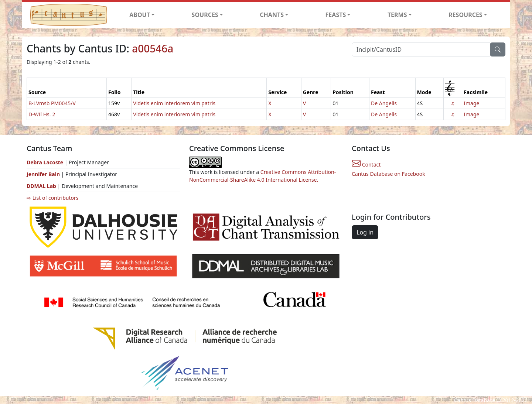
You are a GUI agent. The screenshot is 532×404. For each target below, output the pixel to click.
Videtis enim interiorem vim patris (174, 103)
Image (471, 103)
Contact (366, 165)
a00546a (153, 48)
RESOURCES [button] (465, 15)
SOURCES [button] (205, 15)
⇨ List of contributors (52, 198)
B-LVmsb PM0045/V (52, 103)
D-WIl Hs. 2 (42, 114)
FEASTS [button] (336, 15)
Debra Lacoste (45, 162)
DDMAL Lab (41, 186)
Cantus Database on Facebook (388, 174)
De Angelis (384, 103)
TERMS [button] (397, 15)
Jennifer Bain (44, 174)
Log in (365, 232)
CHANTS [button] (272, 15)
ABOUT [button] (140, 15)
